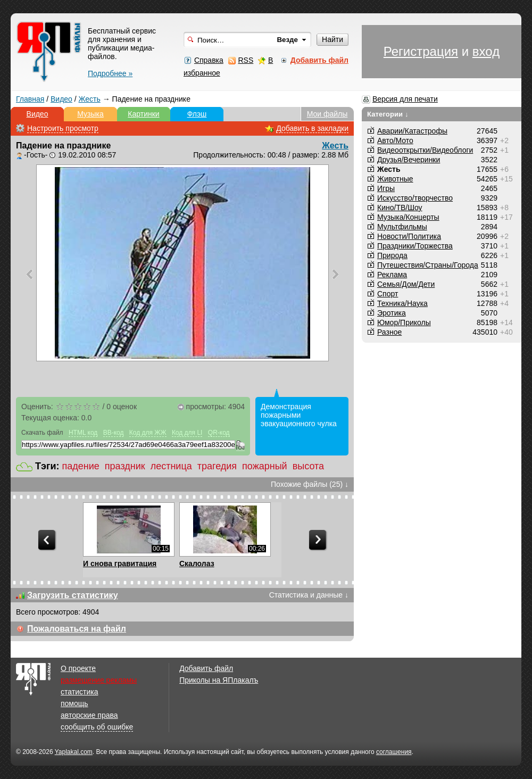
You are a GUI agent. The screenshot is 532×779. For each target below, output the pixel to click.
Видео (61, 99)
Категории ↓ (388, 114)
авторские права (89, 715)
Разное (389, 332)
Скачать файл (42, 433)
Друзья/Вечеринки (409, 160)
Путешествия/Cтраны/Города (428, 265)
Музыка (90, 114)
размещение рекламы (99, 680)
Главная (30, 99)
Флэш (197, 114)
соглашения (394, 752)
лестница (171, 466)
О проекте (78, 668)
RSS (246, 60)
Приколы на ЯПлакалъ (219, 680)
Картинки (143, 114)
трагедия (217, 466)
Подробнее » (110, 73)
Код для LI (187, 433)
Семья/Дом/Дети (406, 284)
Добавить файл (206, 668)
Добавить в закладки (312, 128)
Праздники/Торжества (415, 246)
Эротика (392, 313)
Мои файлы (327, 114)
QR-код (219, 433)
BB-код (114, 433)
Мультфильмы (402, 227)
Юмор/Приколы (404, 322)
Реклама (392, 275)
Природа (392, 255)
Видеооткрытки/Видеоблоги (425, 150)
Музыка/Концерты (408, 217)
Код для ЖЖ (148, 433)
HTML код (83, 433)
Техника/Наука (402, 303)
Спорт (388, 294)
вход (486, 51)
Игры (386, 188)
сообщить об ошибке (97, 727)
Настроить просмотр (63, 128)
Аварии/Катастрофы (412, 131)
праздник (125, 466)
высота (308, 466)
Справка (209, 60)
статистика (79, 692)
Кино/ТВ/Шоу (400, 208)
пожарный (265, 466)
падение (81, 466)
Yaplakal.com (74, 752)
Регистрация (421, 51)
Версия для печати (405, 99)
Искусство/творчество (415, 198)
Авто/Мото (395, 140)
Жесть (90, 99)
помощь (74, 703)
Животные (395, 179)
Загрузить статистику (73, 595)
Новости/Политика (409, 236)
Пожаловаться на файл (77, 629)
